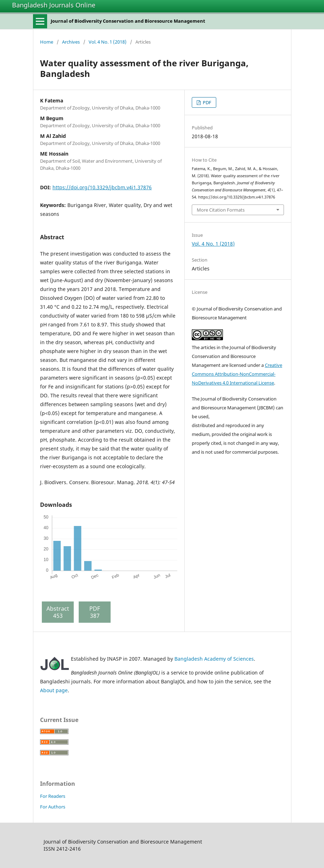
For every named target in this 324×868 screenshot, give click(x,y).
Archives (71, 42)
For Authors (53, 807)
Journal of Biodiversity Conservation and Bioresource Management (128, 21)
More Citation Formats (221, 210)
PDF (206, 102)
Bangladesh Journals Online (54, 5)
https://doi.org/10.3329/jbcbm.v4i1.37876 (102, 187)
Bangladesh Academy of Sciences (214, 659)
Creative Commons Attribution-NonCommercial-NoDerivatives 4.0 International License (237, 374)
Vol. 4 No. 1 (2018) (108, 42)
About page (54, 690)
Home (47, 42)
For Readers (53, 796)
